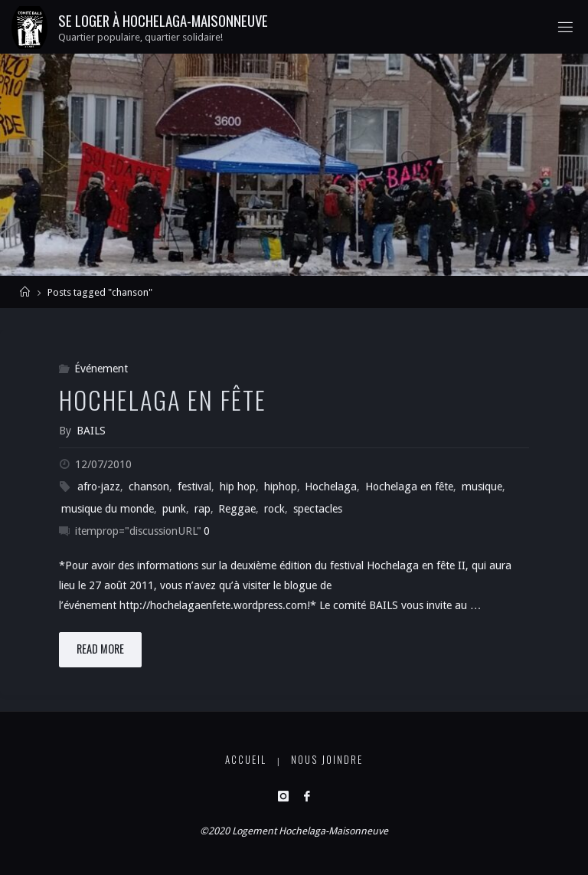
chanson (149, 487)
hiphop (281, 487)
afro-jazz (99, 487)
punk (174, 509)
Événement (101, 369)
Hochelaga (331, 487)
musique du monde (108, 509)
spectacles (318, 509)
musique (482, 487)
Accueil (246, 760)
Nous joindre (327, 760)
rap (203, 509)
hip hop (238, 487)
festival (194, 487)
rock (274, 509)
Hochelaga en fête (163, 399)
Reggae (237, 509)
